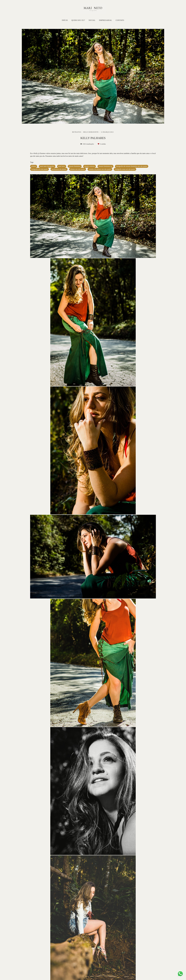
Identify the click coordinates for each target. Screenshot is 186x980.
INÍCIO (65, 20)
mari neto (62, 166)
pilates (34, 166)
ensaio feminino (75, 166)
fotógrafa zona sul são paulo (125, 169)
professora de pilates (59, 169)
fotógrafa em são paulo (40, 169)
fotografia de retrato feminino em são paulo (132, 166)
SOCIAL (92, 20)
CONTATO (120, 20)
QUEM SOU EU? (78, 20)
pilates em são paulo (78, 169)
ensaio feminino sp (105, 166)
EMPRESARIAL (106, 20)
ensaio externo (90, 166)
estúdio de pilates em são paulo (100, 169)
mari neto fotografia (47, 166)
